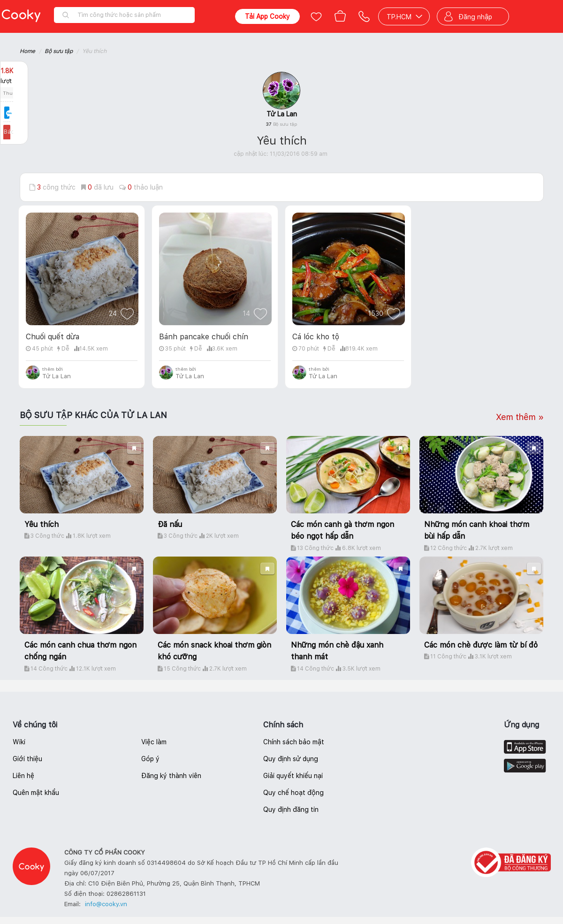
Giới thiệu (27, 759)
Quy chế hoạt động (293, 793)
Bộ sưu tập (59, 51)
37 (281, 124)
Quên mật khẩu (36, 793)
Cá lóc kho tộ (316, 337)
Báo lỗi (14, 132)
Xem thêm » (520, 417)
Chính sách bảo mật (294, 742)
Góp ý (150, 759)
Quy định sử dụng (291, 759)
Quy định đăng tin (291, 809)
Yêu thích (42, 524)
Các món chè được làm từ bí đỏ (481, 645)
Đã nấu (170, 524)
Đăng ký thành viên (171, 776)
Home (27, 51)
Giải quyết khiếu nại (293, 776)
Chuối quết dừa (53, 337)
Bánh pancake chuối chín (204, 337)
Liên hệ (23, 776)
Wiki (19, 742)
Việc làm (154, 742)
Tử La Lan (282, 114)
